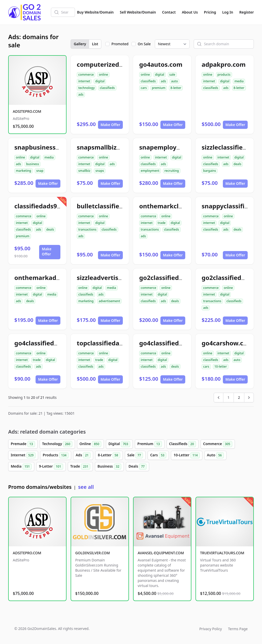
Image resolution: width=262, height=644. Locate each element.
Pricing (210, 12)
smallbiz (84, 171)
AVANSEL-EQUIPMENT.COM (161, 553)
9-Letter (51, 467)
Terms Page (238, 629)
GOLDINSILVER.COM (92, 553)
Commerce (218, 444)
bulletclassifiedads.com (113, 206)
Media (21, 467)
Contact (169, 12)
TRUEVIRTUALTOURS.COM (222, 553)
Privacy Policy (211, 629)
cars (144, 88)
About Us (190, 12)
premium (159, 88)
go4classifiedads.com (172, 343)
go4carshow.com (227, 343)
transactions (87, 229)
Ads (83, 455)
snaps (100, 171)
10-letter (221, 366)
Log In (228, 12)
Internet (23, 455)
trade (162, 223)
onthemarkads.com (44, 278)
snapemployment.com (173, 147)
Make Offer (110, 125)
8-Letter (109, 455)
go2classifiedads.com (172, 278)
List (95, 44)
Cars (158, 455)
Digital (119, 444)
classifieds (107, 88)
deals (237, 164)
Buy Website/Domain (95, 12)
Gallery (80, 44)
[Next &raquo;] (249, 398)
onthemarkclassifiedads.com (183, 206)
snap (40, 171)
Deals (138, 467)
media (239, 81)
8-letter (176, 88)
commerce (86, 75)
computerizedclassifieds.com (121, 64)
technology (86, 88)
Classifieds (183, 444)
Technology (57, 444)
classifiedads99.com (45, 206)
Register (247, 12)
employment (150, 171)
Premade (23, 444)
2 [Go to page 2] (239, 397)
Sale (135, 455)
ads (81, 94)
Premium (150, 444)
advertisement (110, 301)
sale (172, 75)
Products (56, 455)
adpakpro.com (224, 64)
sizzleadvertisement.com (115, 278)
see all (86, 487)
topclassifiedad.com (107, 343)
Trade (80, 467)
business (32, 164)
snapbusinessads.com (48, 147)
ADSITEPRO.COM (27, 111)
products (224, 75)
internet (84, 81)
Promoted (120, 44)
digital (100, 81)
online (103, 75)
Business (109, 467)
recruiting (172, 171)
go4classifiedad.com (45, 343)
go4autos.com (161, 64)
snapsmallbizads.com (109, 147)
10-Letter (187, 455)
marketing (24, 171)
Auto (215, 455)
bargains (210, 171)
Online (90, 444)
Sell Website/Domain (138, 12)
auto (174, 81)
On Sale (144, 44)
